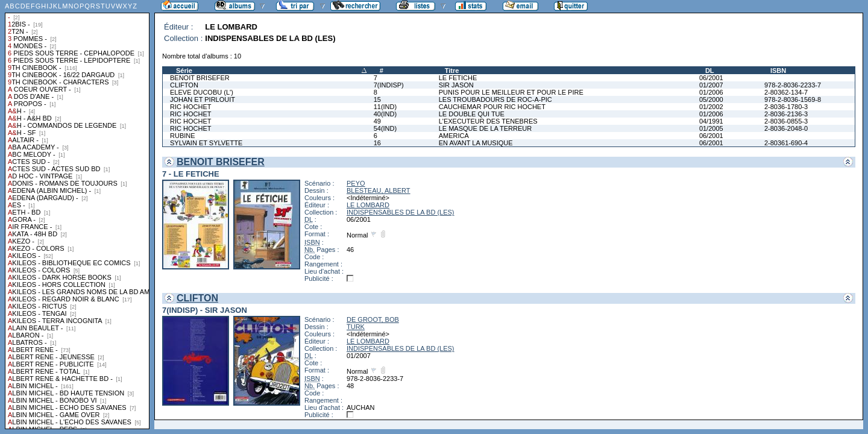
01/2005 (711, 128)
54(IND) (385, 128)
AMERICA (454, 136)
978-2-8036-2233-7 (793, 85)
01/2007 (711, 85)
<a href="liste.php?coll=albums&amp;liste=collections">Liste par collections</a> (77, 215)
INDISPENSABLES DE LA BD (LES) (401, 212)
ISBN (778, 71)
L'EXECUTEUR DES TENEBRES (488, 121)
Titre (452, 71)
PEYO (356, 183)
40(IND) (385, 114)
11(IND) (385, 107)
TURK (356, 327)
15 (377, 99)
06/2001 (711, 78)
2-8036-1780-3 (786, 107)
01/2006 (711, 92)
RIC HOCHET (190, 107)
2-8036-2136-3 (786, 114)
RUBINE (183, 136)
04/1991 (711, 121)
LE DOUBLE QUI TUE (472, 114)
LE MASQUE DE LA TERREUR (485, 128)
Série (184, 71)
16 (377, 143)
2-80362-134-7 (786, 92)
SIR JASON (456, 85)
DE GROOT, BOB (373, 319)
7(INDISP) (389, 85)
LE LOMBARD (368, 205)
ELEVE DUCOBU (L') (202, 92)
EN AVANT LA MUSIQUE (476, 143)
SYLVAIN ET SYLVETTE (206, 143)
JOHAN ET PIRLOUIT (203, 99)
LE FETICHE (458, 78)
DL (710, 71)
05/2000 (711, 99)
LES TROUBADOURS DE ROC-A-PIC (495, 99)
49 (377, 121)
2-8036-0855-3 (786, 121)
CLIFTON (184, 85)
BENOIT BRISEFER (200, 78)
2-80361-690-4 (786, 143)
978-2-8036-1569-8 (793, 99)
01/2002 (711, 107)
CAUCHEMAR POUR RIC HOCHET (492, 107)
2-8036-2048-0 (786, 128)
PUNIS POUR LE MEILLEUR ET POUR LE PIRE (511, 92)
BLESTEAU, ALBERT (379, 190)
